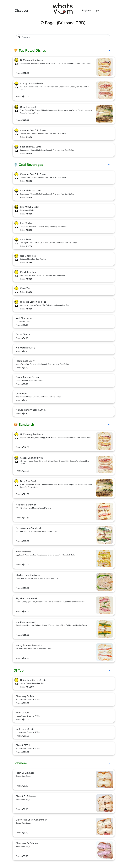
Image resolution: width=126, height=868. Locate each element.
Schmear (20, 763)
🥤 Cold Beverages (28, 165)
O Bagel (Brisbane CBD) (63, 23)
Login (97, 11)
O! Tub (19, 670)
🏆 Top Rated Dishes (30, 51)
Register (87, 11)
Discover (21, 11)
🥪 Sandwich (24, 425)
